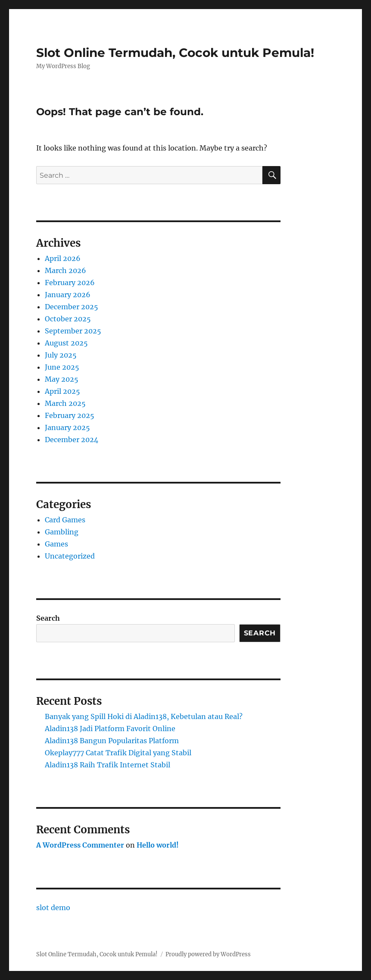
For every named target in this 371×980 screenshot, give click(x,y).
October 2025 (68, 319)
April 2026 (63, 258)
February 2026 (70, 283)
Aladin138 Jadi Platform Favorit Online (110, 729)
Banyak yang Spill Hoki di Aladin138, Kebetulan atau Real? (144, 716)
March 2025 (65, 403)
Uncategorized (70, 556)
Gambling (62, 532)
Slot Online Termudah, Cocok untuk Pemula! (175, 53)
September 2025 (73, 331)
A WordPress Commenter (80, 845)
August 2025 (66, 343)
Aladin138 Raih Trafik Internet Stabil (108, 765)
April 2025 (62, 391)
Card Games (65, 520)
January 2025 (67, 427)
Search (48, 618)
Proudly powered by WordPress (208, 954)
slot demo (53, 908)
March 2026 (65, 270)
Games (56, 544)
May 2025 (62, 379)
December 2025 (72, 307)
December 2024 (72, 440)
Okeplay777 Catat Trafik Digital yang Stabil (118, 753)
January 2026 (68, 295)
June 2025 (62, 367)
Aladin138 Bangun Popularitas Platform (112, 741)
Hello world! (158, 845)
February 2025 (70, 415)
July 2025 (61, 355)
